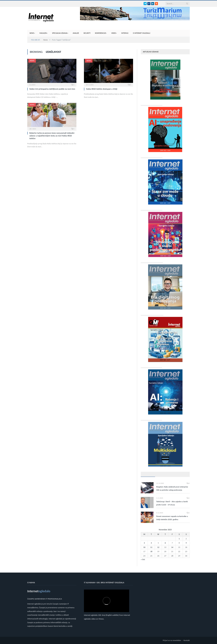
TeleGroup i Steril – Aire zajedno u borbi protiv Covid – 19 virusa (172, 503)
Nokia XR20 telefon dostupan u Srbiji (102, 89)
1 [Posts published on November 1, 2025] (179, 539)
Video (114, 33)
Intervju (125, 33)
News (32, 33)
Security (87, 33)
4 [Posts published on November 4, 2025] (151, 543)
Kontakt (187, 640)
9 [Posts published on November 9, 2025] (186, 543)
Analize (76, 33)
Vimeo (101, 619)
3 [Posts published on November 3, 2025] (144, 543)
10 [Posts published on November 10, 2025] (144, 547)
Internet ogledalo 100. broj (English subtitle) (101, 615)
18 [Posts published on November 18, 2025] (151, 551)
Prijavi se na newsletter (172, 640)
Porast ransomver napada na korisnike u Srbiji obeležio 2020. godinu (172, 518)
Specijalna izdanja (60, 33)
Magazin (43, 33)
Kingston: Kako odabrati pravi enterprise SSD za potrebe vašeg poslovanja (172, 488)
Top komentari (177, 474)
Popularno (148, 474)
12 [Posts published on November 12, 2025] (158, 547)
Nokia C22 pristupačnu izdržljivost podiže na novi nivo (52, 89)
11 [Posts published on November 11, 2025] (151, 547)
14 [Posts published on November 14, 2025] (172, 547)
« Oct (143, 559)
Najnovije (162, 474)
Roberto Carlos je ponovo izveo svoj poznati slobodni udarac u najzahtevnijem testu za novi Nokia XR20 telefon (52, 136)
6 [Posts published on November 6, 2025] (165, 543)
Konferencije (101, 33)
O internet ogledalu (142, 33)
